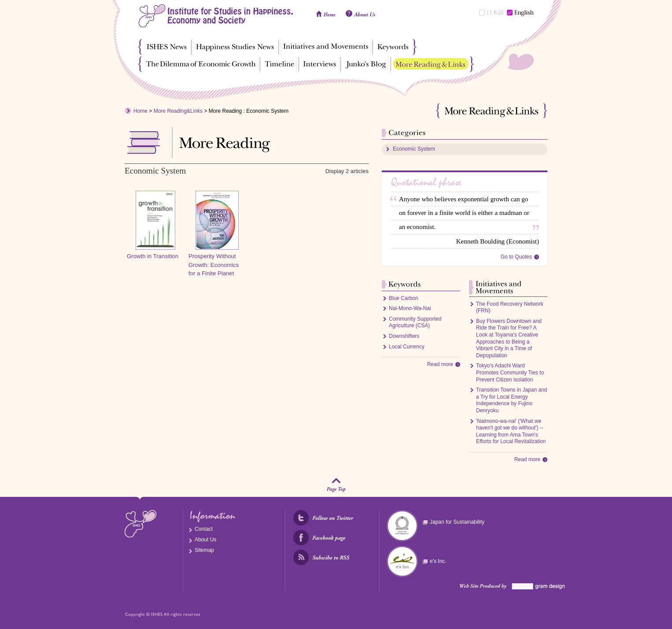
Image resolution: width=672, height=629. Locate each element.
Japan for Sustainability (457, 522)
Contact (204, 529)
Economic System (414, 149)
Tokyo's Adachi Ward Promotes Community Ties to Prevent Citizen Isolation (510, 372)
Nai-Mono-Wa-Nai (410, 308)
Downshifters (404, 336)
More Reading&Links (178, 111)
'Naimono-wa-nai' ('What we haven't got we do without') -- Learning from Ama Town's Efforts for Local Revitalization (511, 431)
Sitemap (204, 550)
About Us (205, 540)
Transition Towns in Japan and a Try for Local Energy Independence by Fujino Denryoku (511, 400)
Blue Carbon (404, 298)
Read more (440, 364)
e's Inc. (438, 561)
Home (140, 111)
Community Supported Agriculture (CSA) (415, 322)
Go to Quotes (516, 257)
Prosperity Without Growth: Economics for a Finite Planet (214, 265)
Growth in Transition (153, 256)
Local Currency (407, 347)
